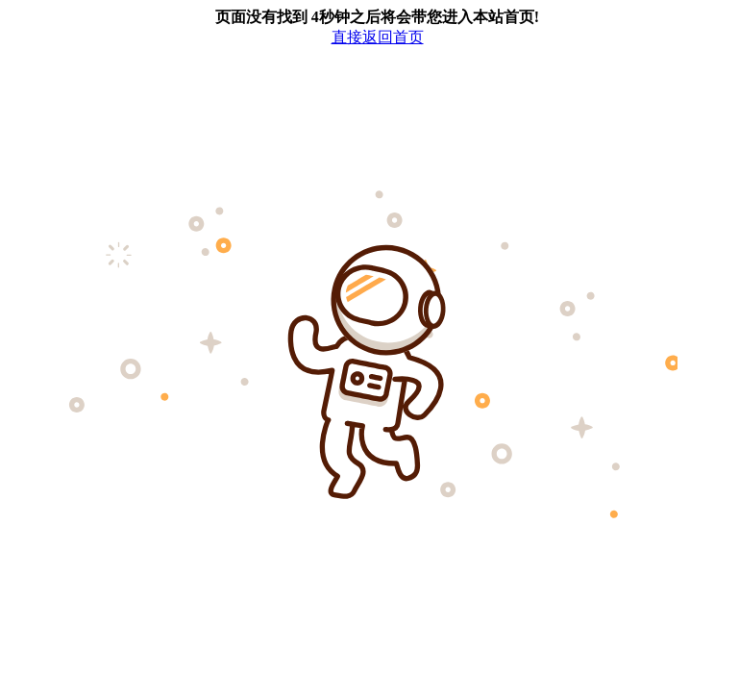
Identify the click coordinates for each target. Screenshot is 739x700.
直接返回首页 (378, 37)
